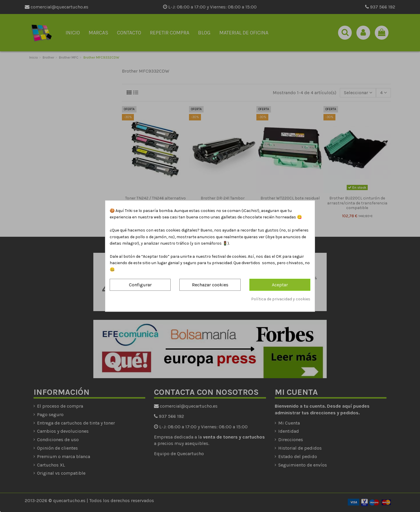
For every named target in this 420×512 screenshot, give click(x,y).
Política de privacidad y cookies (281, 299)
